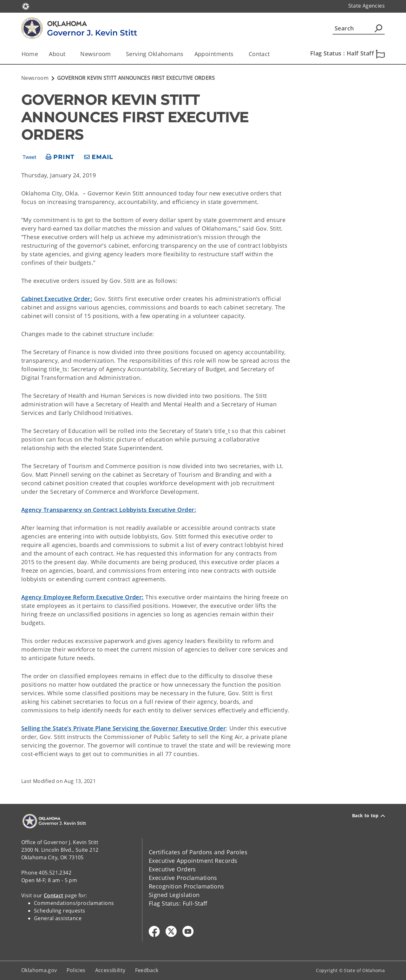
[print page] (60, 157)
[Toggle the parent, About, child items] (67, 54)
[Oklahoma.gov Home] (26, 6)
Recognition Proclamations (187, 886)
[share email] (99, 157)
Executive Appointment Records (193, 861)
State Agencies (367, 6)
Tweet (29, 157)
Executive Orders (172, 869)
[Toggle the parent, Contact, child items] (272, 54)
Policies (76, 970)
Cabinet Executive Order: (57, 299)
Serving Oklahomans (155, 54)
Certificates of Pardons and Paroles (198, 852)
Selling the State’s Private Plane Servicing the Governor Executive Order (124, 728)
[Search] (359, 28)
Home (30, 54)
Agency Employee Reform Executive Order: (82, 597)
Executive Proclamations (183, 878)
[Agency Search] (378, 28)
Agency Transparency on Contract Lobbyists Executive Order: (109, 510)
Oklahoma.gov (39, 970)
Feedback (147, 970)
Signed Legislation (174, 895)
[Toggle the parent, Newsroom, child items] (113, 54)
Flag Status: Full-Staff (178, 903)
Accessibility (110, 970)
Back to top (368, 816)
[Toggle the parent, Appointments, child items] (236, 54)
